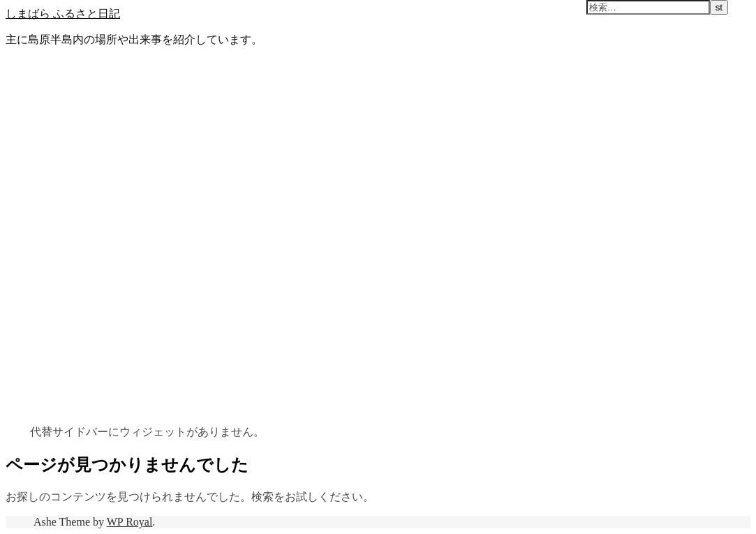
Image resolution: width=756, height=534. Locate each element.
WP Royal (130, 522)
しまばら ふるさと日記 (63, 13)
